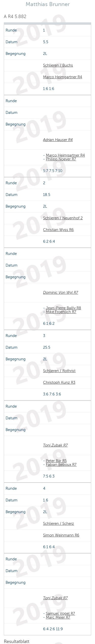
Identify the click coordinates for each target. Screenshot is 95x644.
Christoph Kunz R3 (59, 382)
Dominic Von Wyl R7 (61, 293)
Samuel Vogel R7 (60, 614)
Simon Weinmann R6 (61, 535)
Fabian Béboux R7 (61, 465)
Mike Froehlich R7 (61, 312)
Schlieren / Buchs (58, 65)
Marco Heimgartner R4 (63, 77)
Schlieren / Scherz (59, 524)
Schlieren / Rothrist (59, 371)
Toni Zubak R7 (55, 445)
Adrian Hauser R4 (58, 140)
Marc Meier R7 (58, 617)
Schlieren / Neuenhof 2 (63, 218)
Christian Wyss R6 (58, 230)
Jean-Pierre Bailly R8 (63, 308)
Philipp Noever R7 (61, 159)
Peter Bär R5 (56, 461)
